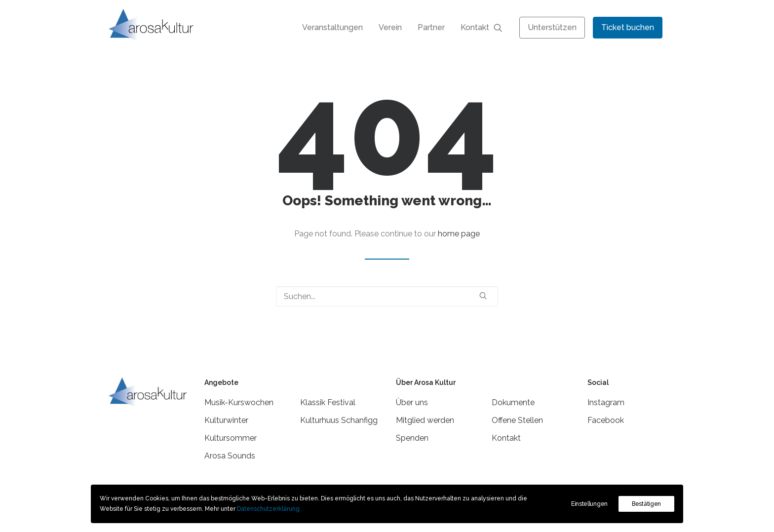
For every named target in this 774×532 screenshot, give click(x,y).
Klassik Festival (328, 402)
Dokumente (513, 402)
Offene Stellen (517, 420)
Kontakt (475, 27)
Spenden (412, 438)
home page (459, 234)
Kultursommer (231, 438)
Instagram (606, 402)
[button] (503, 27)
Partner (431, 27)
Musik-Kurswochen (239, 402)
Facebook (606, 420)
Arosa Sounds (230, 456)
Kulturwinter (226, 420)
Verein (390, 27)
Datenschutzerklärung (268, 509)
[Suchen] (387, 296)
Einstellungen (589, 504)
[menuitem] (332, 27)
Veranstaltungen (332, 27)
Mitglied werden (425, 420)
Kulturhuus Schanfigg (339, 420)
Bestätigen (646, 504)
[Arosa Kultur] (151, 25)
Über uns (412, 402)
